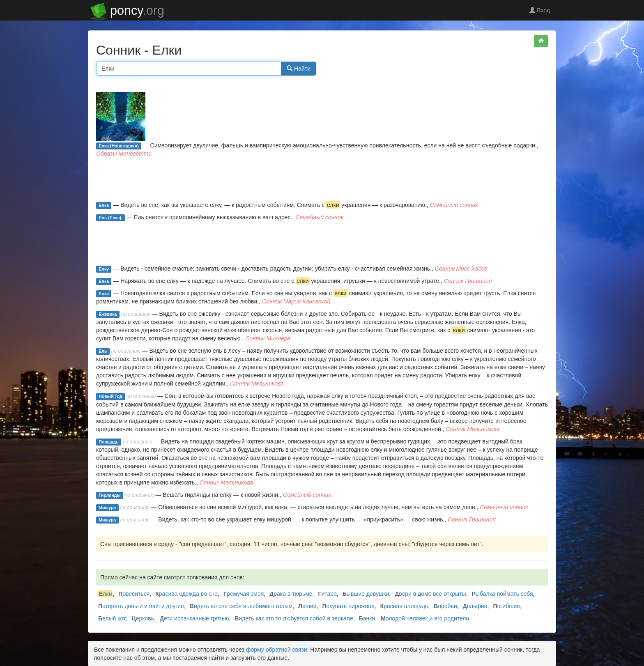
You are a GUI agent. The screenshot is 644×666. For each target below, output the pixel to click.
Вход (540, 10)
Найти (299, 69)
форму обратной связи (277, 650)
